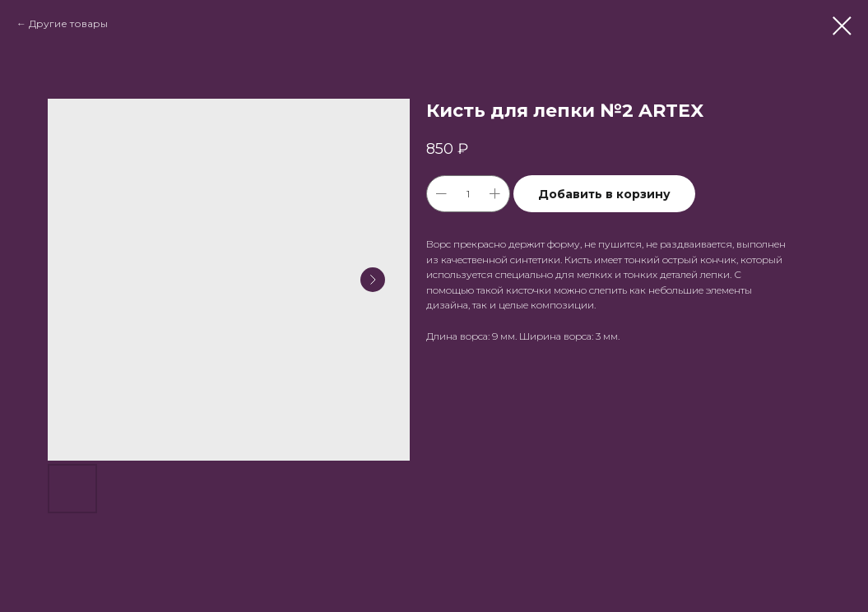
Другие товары (68, 23)
